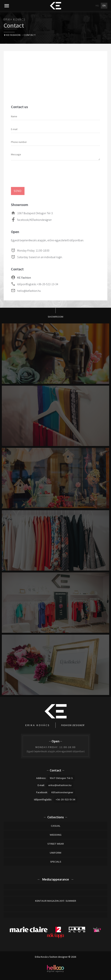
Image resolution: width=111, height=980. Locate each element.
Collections (56, 817)
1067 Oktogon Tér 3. (61, 778)
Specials (56, 862)
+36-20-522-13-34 (65, 799)
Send (18, 191)
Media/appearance (56, 879)
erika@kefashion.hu (60, 785)
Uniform (55, 853)
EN (104, 6)
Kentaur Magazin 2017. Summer (56, 901)
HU (97, 6)
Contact (55, 770)
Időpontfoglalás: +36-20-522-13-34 (38, 284)
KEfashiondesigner (62, 792)
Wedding (56, 835)
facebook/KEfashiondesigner (34, 220)
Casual (56, 826)
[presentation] (39, 174)
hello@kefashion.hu (29, 291)
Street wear (56, 844)
